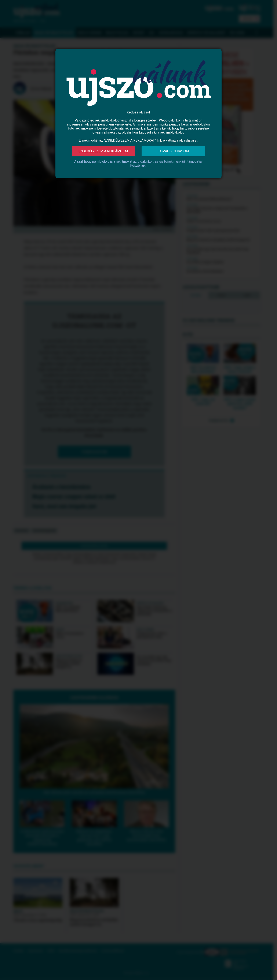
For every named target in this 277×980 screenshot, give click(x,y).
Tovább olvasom (174, 151)
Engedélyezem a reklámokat (103, 151)
